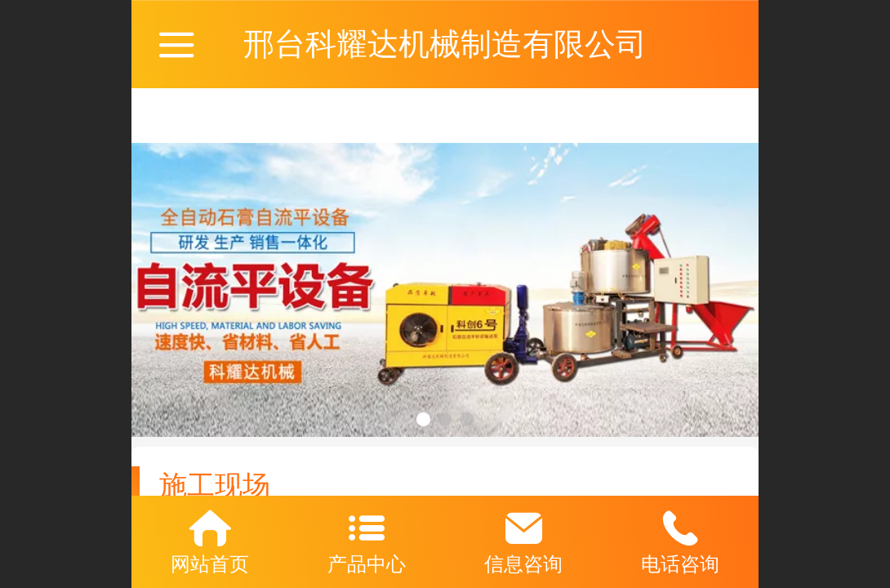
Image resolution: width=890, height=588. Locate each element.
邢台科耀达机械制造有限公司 (445, 44)
